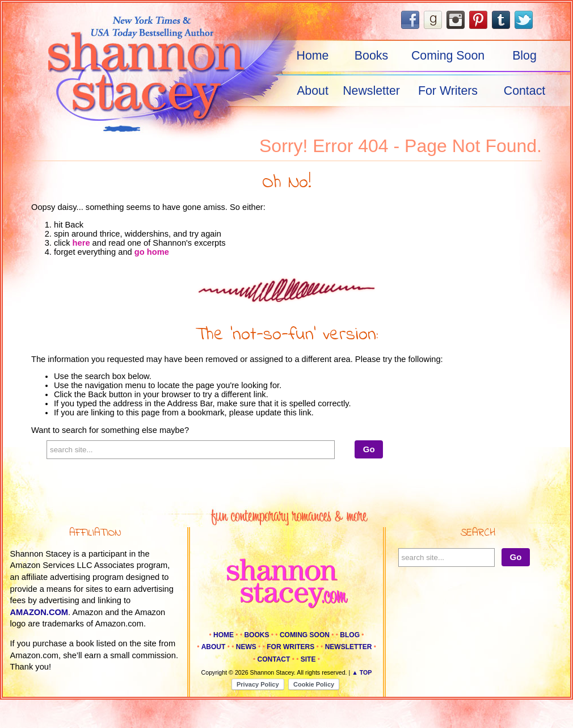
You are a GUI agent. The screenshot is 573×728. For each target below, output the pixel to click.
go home (152, 252)
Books (371, 56)
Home (313, 56)
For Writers (448, 91)
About (313, 91)
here (81, 243)
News (246, 647)
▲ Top (362, 672)
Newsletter (371, 91)
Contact (525, 91)
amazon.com (39, 612)
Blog (524, 56)
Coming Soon (448, 56)
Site (308, 659)
